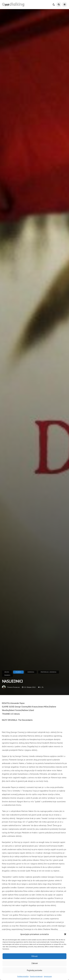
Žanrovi (7, 675)
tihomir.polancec (14, 687)
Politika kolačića (23, 976)
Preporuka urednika (49, 672)
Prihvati (35, 956)
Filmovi (18, 672)
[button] (65, 934)
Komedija (31, 672)
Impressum (48, 976)
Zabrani (35, 963)
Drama (7, 672)
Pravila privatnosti (36, 976)
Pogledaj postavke (35, 970)
